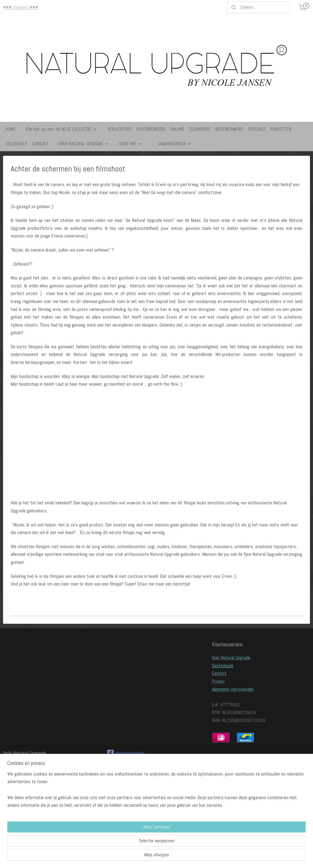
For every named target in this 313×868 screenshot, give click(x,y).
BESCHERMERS (229, 129)
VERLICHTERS (120, 129)
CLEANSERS (200, 129)
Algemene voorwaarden (233, 689)
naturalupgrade (126, 753)
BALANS (177, 129)
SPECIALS (257, 129)
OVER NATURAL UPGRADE (84, 144)
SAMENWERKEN (175, 144)
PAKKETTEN (281, 129)
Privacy (218, 681)
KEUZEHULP (16, 144)
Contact (219, 673)
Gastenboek (223, 666)
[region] (116, 841)
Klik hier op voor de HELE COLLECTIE (62, 129)
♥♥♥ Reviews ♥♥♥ (21, 7)
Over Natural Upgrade (231, 658)
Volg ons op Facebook (23, 774)
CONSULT (40, 144)
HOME (11, 129)
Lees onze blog (17, 766)
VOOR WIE (131, 144)
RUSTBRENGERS (151, 129)
